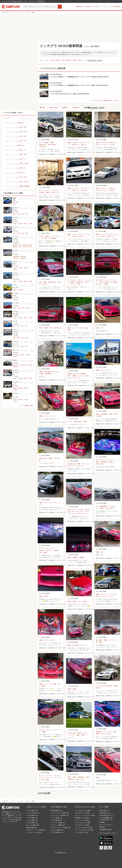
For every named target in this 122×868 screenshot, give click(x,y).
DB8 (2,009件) (77, 60)
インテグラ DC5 (44, 140)
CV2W (20, 268)
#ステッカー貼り (50, 640)
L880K (15, 290)
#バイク (70, 422)
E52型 (25, 388)
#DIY (69, 376)
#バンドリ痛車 (44, 143)
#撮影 (100, 642)
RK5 (14, 338)
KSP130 (15, 355)
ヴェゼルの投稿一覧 (57, 830)
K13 (26, 326)
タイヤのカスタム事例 (82, 813)
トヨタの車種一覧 (32, 811)
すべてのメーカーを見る (34, 832)
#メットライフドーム (46, 776)
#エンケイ (104, 594)
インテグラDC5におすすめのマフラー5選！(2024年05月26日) (69, 94)
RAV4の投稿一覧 (56, 811)
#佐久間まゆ (79, 282)
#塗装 (111, 414)
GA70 (28, 308)
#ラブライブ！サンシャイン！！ (106, 460)
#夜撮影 (82, 558)
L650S (15, 400)
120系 (30, 224)
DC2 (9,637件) (67, 60)
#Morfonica (43, 147)
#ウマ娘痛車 (52, 238)
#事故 (74, 689)
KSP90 (22, 355)
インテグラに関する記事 (56, 74)
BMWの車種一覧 (32, 828)
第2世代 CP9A (27, 245)
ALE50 (15, 390)
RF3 (23, 214)
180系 (25, 281)
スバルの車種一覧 (32, 820)
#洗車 (69, 601)
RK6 (18, 338)
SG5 (22, 233)
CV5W (15, 270)
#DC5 (101, 280)
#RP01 (98, 688)
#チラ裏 (112, 145)
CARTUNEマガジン (106, 813)
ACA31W (16, 365)
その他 (94, 108)
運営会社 (102, 827)
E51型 (20, 388)
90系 (23, 308)
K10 (14, 326)
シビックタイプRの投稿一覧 (60, 815)
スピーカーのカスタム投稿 (83, 828)
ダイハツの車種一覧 (33, 825)
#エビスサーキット (82, 514)
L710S (15, 401)
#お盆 (86, 328)
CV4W (26, 268)
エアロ (65, 108)
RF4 (27, 214)
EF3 (22, 346)
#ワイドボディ (72, 280)
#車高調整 (48, 374)
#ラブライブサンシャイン (47, 548)
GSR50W (16, 258)
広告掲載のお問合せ (106, 830)
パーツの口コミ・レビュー (99, 7)
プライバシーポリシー (106, 825)
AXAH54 (16, 367)
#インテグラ (104, 596)
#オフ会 (42, 730)
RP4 (27, 338)
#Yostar (112, 190)
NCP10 (28, 355)
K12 (22, 326)
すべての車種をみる (57, 832)
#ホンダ (112, 596)
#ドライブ (76, 328)
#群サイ (84, 145)
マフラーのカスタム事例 (83, 823)
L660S (20, 400)
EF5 (26, 346)
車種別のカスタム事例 (83, 7)
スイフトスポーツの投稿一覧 (60, 813)
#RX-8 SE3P (109, 508)
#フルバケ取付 (82, 601)
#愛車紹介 (99, 732)
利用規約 (102, 822)
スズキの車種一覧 (32, 823)
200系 (30, 281)
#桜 (53, 372)
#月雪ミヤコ (76, 145)
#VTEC (41, 236)
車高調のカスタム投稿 (82, 818)
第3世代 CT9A (17, 245)
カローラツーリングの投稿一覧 (61, 828)
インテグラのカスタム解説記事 (53, 68)
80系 (19, 308)
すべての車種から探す (27, 405)
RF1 (14, 214)
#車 (97, 280)
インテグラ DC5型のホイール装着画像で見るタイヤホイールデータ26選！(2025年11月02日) (79, 77)
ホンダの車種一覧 (32, 815)
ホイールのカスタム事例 (83, 811)
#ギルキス (49, 550)
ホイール (54, 108)
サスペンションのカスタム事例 (85, 815)
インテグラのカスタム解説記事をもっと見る (104, 101)
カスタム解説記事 (114, 7)
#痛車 (52, 143)
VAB (14, 204)
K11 (18, 326)
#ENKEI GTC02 (73, 374)
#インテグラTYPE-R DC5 (104, 686)
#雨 (102, 552)
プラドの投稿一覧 (56, 820)
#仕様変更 (83, 374)
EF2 (18, 346)
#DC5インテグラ (82, 733)
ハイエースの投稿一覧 (58, 823)
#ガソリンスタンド (50, 416)
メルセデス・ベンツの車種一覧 (36, 830)
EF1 (14, 346)
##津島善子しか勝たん (107, 462)
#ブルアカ (76, 143)
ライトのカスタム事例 (82, 820)
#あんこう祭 (80, 779)
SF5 (14, 233)
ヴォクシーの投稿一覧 (58, 825)
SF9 (18, 233)
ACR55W (23, 256)
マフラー (76, 108)
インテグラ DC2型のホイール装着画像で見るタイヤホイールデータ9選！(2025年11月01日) (79, 85)
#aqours (42, 550)
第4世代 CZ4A (17, 247)
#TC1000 (84, 190)
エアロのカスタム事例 (82, 825)
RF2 (18, 214)
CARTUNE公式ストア (106, 815)
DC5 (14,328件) (55, 60)
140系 (20, 224)
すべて (93, 60)
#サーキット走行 (78, 510)
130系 (15, 224)
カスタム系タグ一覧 (81, 832)
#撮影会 (75, 558)
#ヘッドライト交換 (50, 684)
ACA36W (23, 365)
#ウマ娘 (45, 238)
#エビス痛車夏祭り (102, 506)
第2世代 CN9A (28, 247)
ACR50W (16, 256)
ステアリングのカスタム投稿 (84, 830)
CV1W (15, 268)
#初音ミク (84, 735)
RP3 (23, 338)
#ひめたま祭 (71, 733)
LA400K (21, 290)
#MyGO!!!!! (43, 145)
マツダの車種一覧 (32, 818)
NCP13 (15, 357)
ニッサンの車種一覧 (33, 813)
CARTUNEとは (104, 811)
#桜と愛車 (47, 372)
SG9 (27, 233)
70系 (14, 308)
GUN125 (16, 299)
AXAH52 (30, 365)
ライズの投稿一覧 (56, 818)
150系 (25, 224)
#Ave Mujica (52, 145)
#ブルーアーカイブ (102, 145)
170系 (20, 281)
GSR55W (23, 258)
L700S (26, 400)
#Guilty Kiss (100, 464)
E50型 (15, 388)
